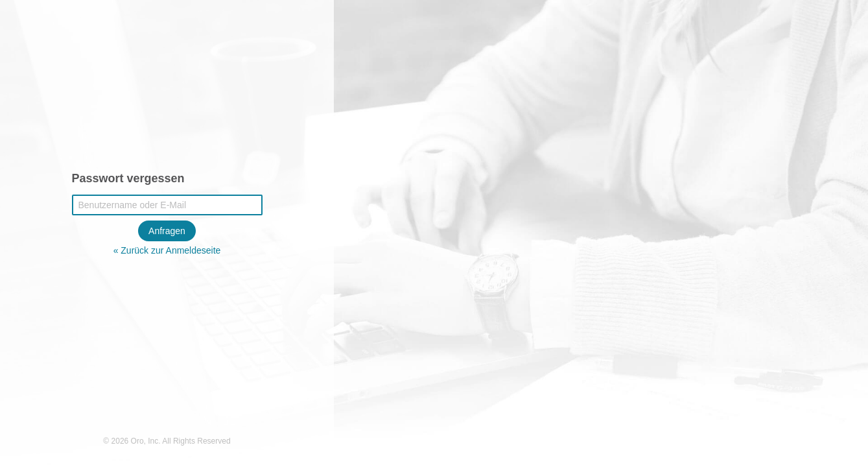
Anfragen (167, 231)
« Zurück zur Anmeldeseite (167, 250)
